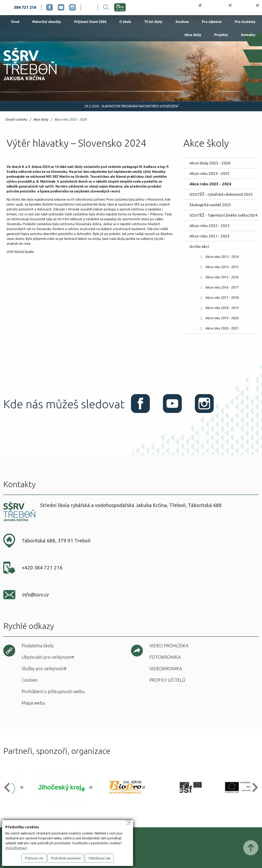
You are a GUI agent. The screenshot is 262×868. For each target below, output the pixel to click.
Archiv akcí (199, 246)
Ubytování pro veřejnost (46, 657)
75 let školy (153, 22)
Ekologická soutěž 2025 (210, 205)
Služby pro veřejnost (42, 668)
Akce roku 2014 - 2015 (222, 267)
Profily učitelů (167, 680)
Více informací (16, 848)
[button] (9, 788)
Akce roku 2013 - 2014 (222, 257)
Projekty (221, 35)
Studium (182, 22)
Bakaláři (219, 7)
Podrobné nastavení (66, 858)
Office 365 (247, 7)
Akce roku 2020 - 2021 (222, 328)
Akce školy (193, 35)
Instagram (72, 7)
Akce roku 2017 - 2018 (222, 298)
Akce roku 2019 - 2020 (222, 318)
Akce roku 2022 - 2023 (210, 226)
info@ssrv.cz (35, 595)
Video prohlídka (169, 646)
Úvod (15, 22)
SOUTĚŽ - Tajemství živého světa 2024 (223, 215)
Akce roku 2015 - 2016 (222, 277)
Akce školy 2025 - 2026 (210, 163)
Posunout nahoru (251, 848)
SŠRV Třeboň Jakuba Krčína (25, 82)
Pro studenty (245, 22)
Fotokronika (165, 657)
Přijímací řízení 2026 (90, 22)
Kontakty (248, 35)
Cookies (30, 680)
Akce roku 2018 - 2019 (222, 308)
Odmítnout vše (99, 858)
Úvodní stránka (16, 120)
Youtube (61, 7)
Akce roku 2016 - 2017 (222, 287)
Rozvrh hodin (186, 7)
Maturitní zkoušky (47, 22)
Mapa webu (33, 703)
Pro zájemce (212, 22)
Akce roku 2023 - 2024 (70, 120)
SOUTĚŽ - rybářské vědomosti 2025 (221, 194)
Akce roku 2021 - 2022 (210, 236)
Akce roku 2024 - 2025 (210, 173)
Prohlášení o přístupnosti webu (53, 691)
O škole (125, 22)
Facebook (50, 7)
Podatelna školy (38, 646)
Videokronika (166, 668)
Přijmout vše (34, 858)
